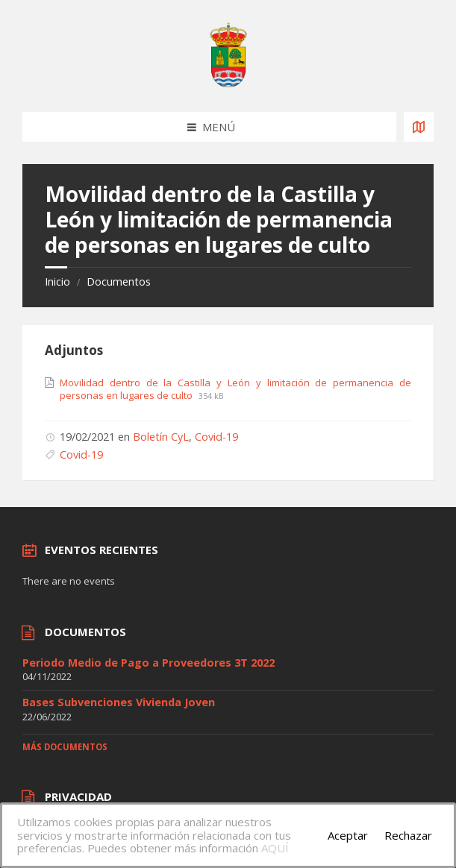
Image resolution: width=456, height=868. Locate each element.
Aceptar (348, 835)
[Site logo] (228, 83)
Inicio (57, 282)
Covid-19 (216, 437)
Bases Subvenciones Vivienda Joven (119, 702)
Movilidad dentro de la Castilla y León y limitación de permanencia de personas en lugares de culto (235, 389)
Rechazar (408, 835)
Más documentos (65, 747)
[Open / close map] (419, 127)
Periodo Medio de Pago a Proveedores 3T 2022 (149, 663)
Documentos (119, 282)
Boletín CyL (161, 437)
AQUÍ (275, 848)
